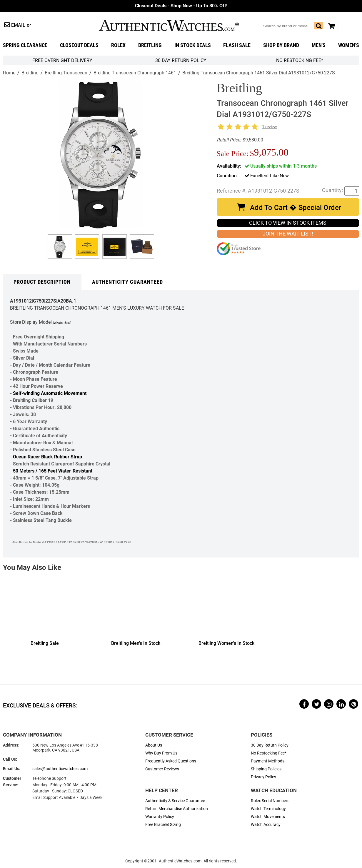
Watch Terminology (268, 809)
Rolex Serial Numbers (270, 801)
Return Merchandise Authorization (177, 809)
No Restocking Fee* (300, 60)
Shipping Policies (266, 769)
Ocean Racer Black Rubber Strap (47, 457)
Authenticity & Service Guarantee (175, 801)
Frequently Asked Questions (171, 761)
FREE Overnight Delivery (62, 60)
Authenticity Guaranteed (127, 282)
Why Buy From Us (161, 753)
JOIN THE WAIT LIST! (288, 234)
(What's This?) (62, 323)
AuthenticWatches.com (169, 25)
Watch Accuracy (266, 825)
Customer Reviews (162, 769)
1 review (270, 127)
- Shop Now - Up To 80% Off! (181, 6)
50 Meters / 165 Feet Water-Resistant (53, 471)
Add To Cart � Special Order (296, 208)
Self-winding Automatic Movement (50, 393)
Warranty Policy (160, 817)
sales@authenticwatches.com (60, 769)
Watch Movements (268, 817)
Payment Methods (268, 761)
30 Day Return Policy (270, 745)
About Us (154, 745)
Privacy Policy (263, 777)
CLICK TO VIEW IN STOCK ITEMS (288, 223)
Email (18, 25)
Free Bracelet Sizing (163, 825)
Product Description (42, 282)
